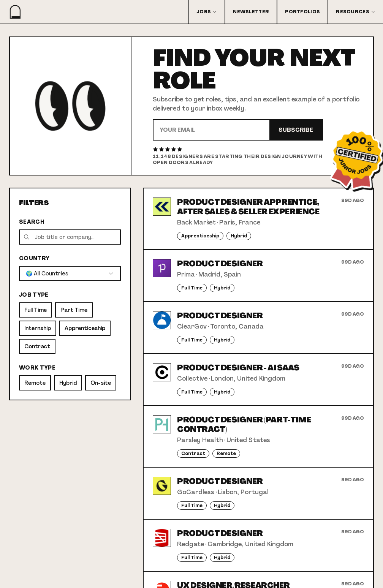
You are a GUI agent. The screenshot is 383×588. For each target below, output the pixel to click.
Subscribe (296, 130)
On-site (101, 383)
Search (32, 222)
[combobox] (70, 273)
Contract (37, 346)
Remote (35, 383)
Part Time (74, 310)
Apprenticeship (85, 328)
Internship (38, 328)
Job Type (34, 295)
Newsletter (251, 12)
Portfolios (302, 12)
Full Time (36, 310)
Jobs (207, 12)
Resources (356, 12)
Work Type (37, 368)
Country (34, 258)
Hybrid (68, 383)
